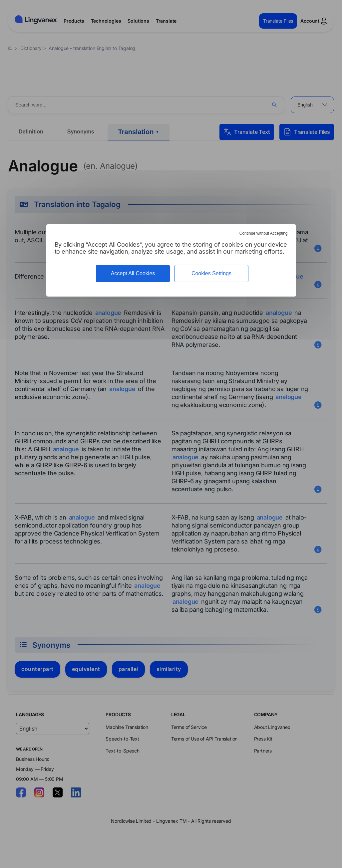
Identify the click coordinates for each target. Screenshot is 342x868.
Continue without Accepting (264, 233)
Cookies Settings (211, 273)
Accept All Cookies (133, 273)
